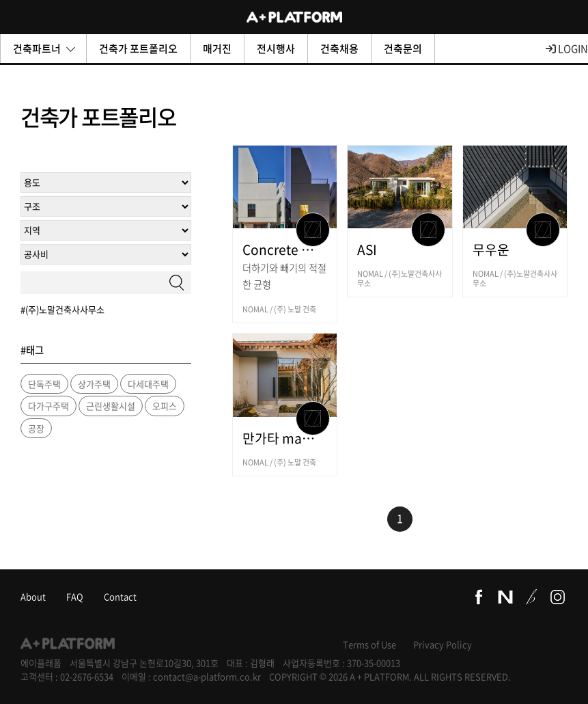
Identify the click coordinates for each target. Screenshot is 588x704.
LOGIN (567, 49)
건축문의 (403, 49)
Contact (120, 596)
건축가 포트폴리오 (138, 49)
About (33, 596)
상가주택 (94, 384)
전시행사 (276, 49)
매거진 (217, 49)
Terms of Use (369, 644)
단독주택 (44, 384)
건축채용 (339, 49)
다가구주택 (48, 406)
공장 (36, 428)
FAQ (75, 596)
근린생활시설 (111, 406)
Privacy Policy (443, 644)
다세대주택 (148, 384)
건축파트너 (44, 49)
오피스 (165, 406)
